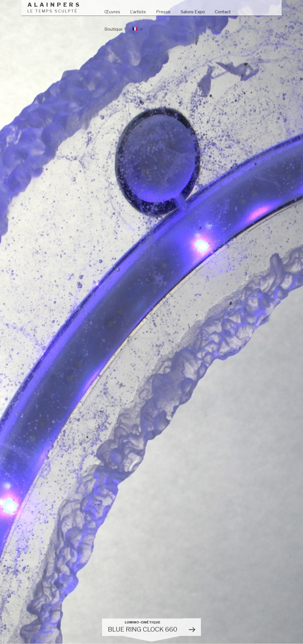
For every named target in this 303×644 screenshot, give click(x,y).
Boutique (113, 29)
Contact (223, 12)
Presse (163, 12)
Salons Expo (193, 12)
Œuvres (112, 12)
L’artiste (138, 12)
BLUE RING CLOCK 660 (143, 627)
